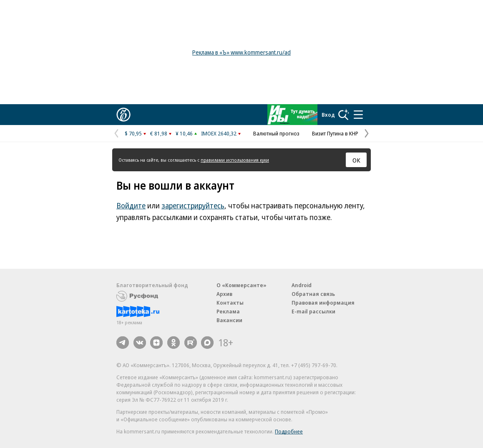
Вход (328, 115)
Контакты (230, 303)
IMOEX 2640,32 (219, 133)
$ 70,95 (133, 133)
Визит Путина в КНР (335, 133)
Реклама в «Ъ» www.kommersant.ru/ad (241, 52)
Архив (224, 294)
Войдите (131, 205)
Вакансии (229, 320)
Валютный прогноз (276, 133)
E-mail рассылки (313, 311)
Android (302, 285)
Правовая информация (323, 303)
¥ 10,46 (184, 133)
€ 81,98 (159, 133)
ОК (356, 160)
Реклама (228, 311)
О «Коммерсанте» (241, 285)
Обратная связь (313, 294)
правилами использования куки (235, 160)
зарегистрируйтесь (193, 205)
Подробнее (289, 431)
